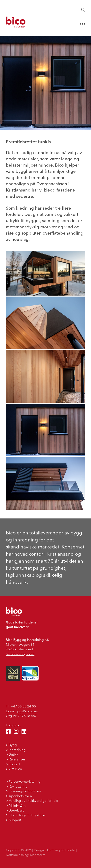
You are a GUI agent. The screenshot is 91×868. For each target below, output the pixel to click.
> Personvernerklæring (23, 781)
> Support (14, 820)
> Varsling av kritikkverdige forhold (32, 800)
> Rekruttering (17, 786)
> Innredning (16, 750)
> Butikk (12, 754)
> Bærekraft (15, 810)
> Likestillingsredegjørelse (26, 815)
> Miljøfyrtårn (16, 805)
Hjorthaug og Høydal (61, 850)
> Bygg (11, 745)
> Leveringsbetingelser (23, 791)
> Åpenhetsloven (19, 796)
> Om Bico (14, 769)
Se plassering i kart (20, 654)
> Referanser (16, 759)
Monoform (38, 855)
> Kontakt (13, 764)
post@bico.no (28, 711)
